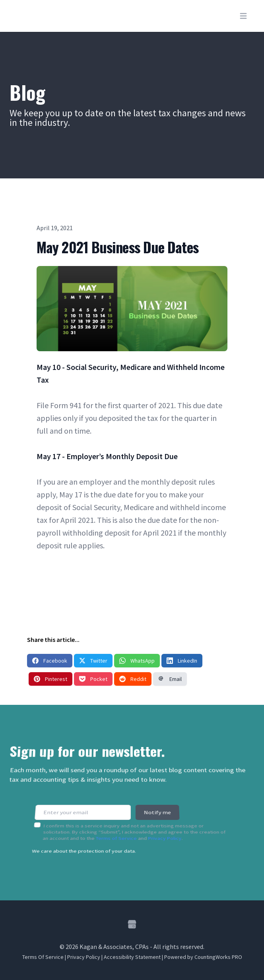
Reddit (133, 679)
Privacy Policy (165, 833)
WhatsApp (137, 661)
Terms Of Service (43, 957)
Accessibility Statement (132, 957)
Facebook (50, 661)
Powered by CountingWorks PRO (203, 957)
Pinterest (50, 679)
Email (170, 679)
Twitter (93, 661)
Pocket (93, 679)
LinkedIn (182, 661)
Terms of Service (116, 833)
